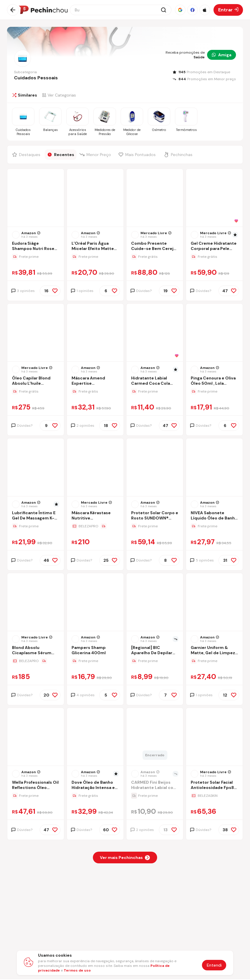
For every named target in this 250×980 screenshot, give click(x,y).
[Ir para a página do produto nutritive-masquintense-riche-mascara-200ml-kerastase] (95, 468)
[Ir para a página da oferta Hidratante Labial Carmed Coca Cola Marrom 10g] (155, 391)
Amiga (222, 55)
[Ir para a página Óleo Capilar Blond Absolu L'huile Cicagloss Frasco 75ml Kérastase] (36, 381)
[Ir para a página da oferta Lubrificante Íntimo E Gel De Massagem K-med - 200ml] (36, 526)
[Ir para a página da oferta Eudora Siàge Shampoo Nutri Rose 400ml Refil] (36, 257)
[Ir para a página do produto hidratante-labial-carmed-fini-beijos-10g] (155, 737)
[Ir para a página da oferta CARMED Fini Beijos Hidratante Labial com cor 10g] (155, 796)
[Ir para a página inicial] (43, 10)
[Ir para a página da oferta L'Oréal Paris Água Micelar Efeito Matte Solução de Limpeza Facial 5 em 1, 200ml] (95, 257)
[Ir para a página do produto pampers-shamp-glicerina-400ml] (95, 603)
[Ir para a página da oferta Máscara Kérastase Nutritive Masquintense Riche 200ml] (95, 526)
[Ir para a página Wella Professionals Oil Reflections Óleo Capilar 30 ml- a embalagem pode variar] (36, 786)
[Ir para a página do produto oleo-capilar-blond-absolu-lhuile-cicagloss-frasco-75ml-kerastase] (36, 333)
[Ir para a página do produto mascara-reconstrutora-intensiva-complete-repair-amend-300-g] (95, 333)
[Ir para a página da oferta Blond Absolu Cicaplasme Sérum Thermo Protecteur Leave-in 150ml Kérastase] (36, 661)
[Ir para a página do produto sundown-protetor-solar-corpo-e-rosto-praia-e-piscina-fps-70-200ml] (155, 468)
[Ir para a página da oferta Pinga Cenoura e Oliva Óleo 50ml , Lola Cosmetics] (214, 391)
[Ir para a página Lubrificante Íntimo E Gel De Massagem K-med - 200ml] (36, 516)
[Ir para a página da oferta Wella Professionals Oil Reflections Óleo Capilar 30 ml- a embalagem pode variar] (36, 796)
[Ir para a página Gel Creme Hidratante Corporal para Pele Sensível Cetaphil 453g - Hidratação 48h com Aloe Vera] (214, 247)
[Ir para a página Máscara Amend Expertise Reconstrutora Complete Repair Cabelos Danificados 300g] (95, 381)
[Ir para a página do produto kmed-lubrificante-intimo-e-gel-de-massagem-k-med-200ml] (36, 468)
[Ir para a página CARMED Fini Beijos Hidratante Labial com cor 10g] (155, 786)
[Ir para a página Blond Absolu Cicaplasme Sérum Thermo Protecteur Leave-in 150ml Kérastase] (36, 651)
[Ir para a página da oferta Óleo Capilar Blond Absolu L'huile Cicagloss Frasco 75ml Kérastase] (36, 391)
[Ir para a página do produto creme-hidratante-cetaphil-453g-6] (214, 198)
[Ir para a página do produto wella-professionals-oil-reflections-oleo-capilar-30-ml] (36, 737)
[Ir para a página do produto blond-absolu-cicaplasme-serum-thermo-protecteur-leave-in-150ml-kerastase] (36, 603)
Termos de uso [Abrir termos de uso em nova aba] (77, 970)
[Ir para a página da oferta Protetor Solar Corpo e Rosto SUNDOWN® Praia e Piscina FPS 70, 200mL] (155, 526)
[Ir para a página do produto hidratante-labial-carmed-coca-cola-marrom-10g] (155, 333)
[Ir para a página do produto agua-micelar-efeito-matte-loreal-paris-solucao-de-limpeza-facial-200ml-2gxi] (95, 198)
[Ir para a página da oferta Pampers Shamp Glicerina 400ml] (95, 661)
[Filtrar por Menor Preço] (96, 155)
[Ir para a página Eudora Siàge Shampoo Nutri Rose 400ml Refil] (36, 247)
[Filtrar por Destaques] (27, 155)
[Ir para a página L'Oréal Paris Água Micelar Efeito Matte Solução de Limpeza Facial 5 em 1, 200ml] (95, 247)
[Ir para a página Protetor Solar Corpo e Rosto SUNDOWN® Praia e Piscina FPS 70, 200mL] (155, 516)
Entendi (214, 965)
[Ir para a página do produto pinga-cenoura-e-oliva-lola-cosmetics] (214, 333)
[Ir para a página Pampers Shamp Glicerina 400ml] (95, 651)
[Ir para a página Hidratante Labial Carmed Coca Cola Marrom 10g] (155, 381)
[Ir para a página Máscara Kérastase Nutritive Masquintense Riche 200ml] (95, 516)
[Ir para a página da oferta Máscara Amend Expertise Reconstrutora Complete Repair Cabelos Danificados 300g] (95, 391)
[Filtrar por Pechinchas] (179, 155)
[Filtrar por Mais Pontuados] (138, 155)
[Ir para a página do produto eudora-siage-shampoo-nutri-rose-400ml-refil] (36, 198)
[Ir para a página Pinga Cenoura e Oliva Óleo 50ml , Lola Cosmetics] (214, 381)
